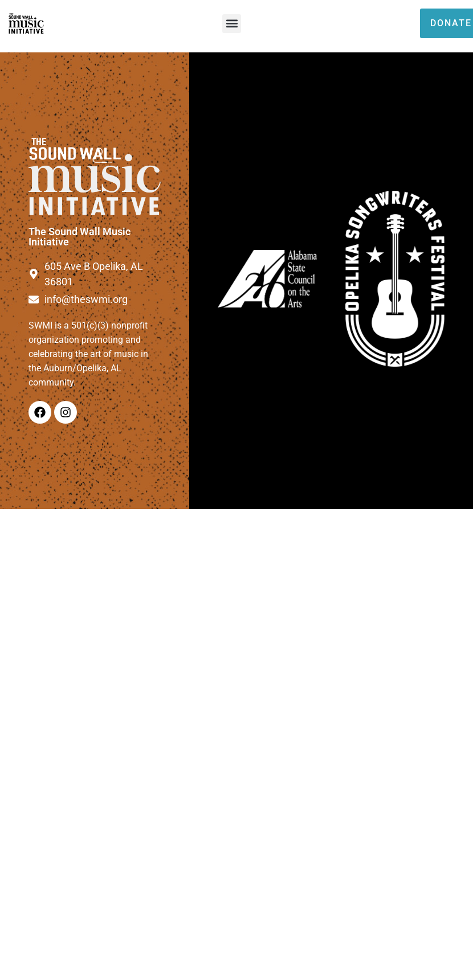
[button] (232, 24)
